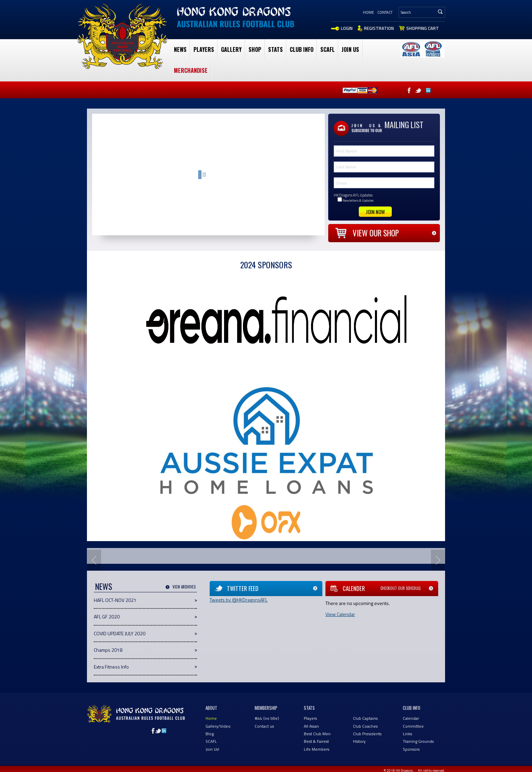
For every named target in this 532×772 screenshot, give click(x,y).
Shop (255, 49)
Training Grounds (418, 741)
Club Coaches (365, 726)
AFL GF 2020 (107, 617)
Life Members (317, 749)
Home (368, 12)
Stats (275, 49)
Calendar (411, 718)
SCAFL (328, 49)
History (359, 741)
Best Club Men (317, 734)
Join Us (350, 49)
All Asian (311, 726)
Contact (385, 12)
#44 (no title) (267, 718)
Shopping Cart (423, 28)
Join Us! (212, 749)
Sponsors (411, 749)
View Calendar (340, 614)
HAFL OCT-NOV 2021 (115, 600)
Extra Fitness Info (111, 667)
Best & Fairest (316, 741)
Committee (413, 726)
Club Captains (365, 718)
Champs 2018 (108, 650)
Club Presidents (367, 734)
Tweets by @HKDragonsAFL (239, 600)
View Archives (184, 587)
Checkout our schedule (401, 588)
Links (407, 734)
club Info (302, 49)
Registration (379, 28)
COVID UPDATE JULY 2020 (120, 633)
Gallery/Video (218, 726)
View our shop (376, 233)
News (180, 49)
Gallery (231, 49)
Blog (210, 734)
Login (347, 28)
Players (204, 49)
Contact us (264, 726)
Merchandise (191, 70)
